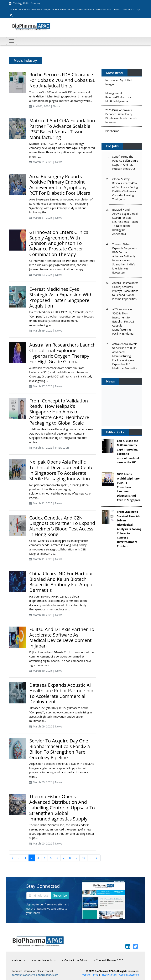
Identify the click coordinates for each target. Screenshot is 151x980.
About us (19, 960)
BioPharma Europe (41, 9)
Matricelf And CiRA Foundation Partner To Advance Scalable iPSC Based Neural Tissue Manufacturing (62, 129)
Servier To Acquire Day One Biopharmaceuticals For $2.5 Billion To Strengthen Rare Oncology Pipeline (60, 749)
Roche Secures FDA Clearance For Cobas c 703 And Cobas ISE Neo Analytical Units (62, 80)
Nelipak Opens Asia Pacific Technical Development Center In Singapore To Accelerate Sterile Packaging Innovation (62, 470)
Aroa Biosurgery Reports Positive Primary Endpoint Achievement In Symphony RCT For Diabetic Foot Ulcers (60, 185)
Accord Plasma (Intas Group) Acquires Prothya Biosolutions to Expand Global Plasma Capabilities (125, 291)
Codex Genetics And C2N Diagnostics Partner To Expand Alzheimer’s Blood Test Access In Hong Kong (62, 526)
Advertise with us (44, 960)
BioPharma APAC (104, 9)
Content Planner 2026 (108, 960)
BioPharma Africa (85, 9)
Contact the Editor (75, 960)
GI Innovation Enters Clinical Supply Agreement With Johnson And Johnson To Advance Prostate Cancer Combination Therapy (59, 243)
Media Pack (128, 9)
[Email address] (39, 896)
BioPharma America (20, 9)
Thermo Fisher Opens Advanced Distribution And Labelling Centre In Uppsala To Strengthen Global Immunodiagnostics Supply (62, 807)
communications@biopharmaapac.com (35, 975)
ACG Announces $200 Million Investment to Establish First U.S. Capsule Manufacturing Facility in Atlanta (124, 321)
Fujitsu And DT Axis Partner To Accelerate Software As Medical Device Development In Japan (62, 637)
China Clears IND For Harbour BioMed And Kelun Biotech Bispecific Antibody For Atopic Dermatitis (61, 582)
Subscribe (60, 896)
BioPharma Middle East (63, 9)
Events (117, 9)
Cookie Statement (129, 975)
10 (83, 858)
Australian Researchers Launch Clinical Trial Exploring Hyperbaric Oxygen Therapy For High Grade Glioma (62, 353)
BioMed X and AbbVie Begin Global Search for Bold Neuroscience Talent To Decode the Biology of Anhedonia (125, 222)
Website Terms (90, 975)
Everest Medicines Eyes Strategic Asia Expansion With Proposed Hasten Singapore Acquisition (61, 297)
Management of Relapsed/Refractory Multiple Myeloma (118, 98)
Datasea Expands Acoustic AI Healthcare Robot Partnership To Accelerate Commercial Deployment (61, 693)
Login (138, 9)
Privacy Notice (109, 975)
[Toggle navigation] (12, 41)
